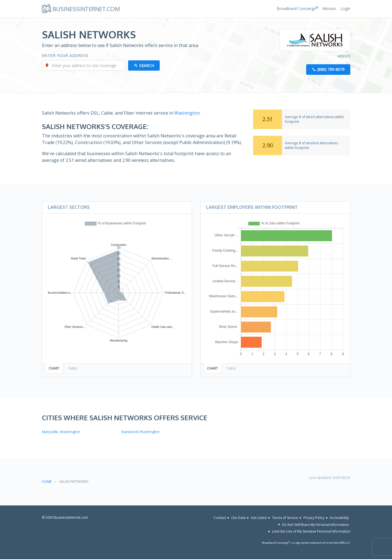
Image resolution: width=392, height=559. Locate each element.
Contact (220, 518)
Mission (329, 8)
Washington (187, 113)
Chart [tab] (54, 368)
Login (345, 8)
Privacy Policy (314, 518)
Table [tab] (73, 368)
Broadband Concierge (297, 8)
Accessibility (339, 518)
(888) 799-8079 (331, 69)
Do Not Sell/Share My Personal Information (315, 524)
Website (344, 56)
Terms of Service (285, 518)
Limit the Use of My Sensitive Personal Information (311, 531)
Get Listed (259, 518)
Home (47, 482)
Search (147, 65)
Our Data (238, 518)
